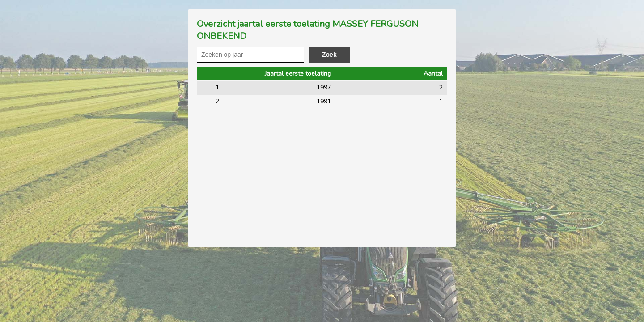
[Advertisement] (322, 176)
